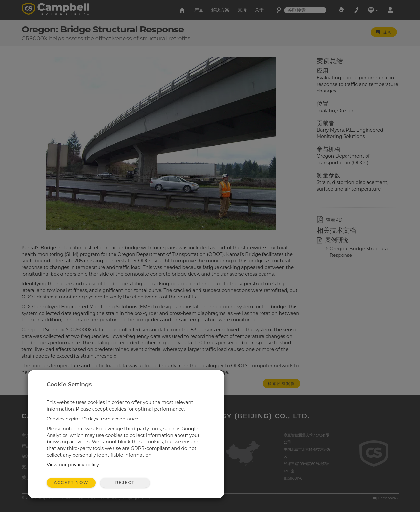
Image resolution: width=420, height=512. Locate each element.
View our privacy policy (73, 465)
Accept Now (71, 483)
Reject (125, 483)
